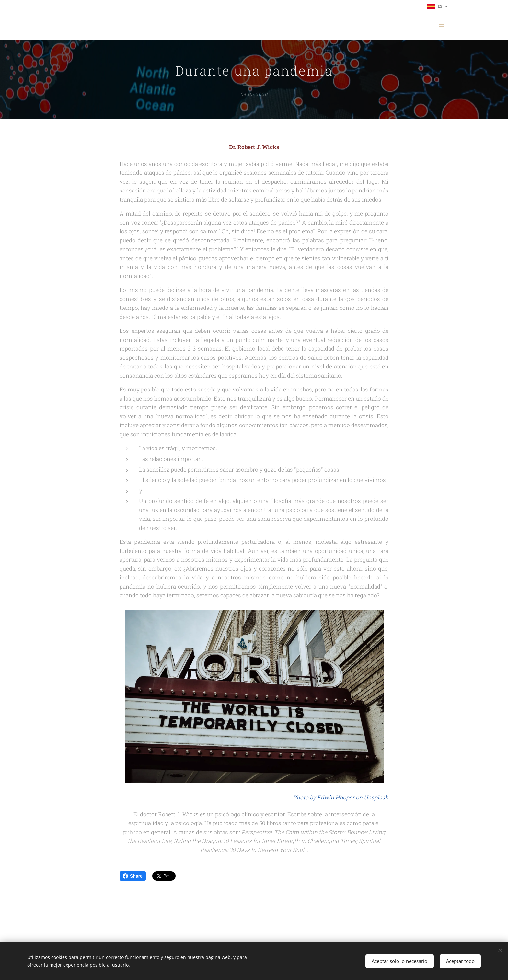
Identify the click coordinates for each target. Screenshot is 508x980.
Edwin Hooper (336, 798)
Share (133, 876)
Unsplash (376, 798)
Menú (442, 27)
